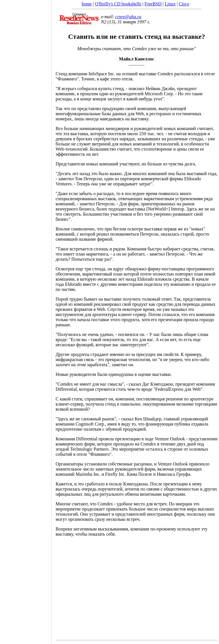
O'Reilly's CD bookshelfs (118, 4)
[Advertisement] (26, 320)
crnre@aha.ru (128, 17)
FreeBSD (153, 4)
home (87, 4)
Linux (170, 4)
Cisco (184, 4)
